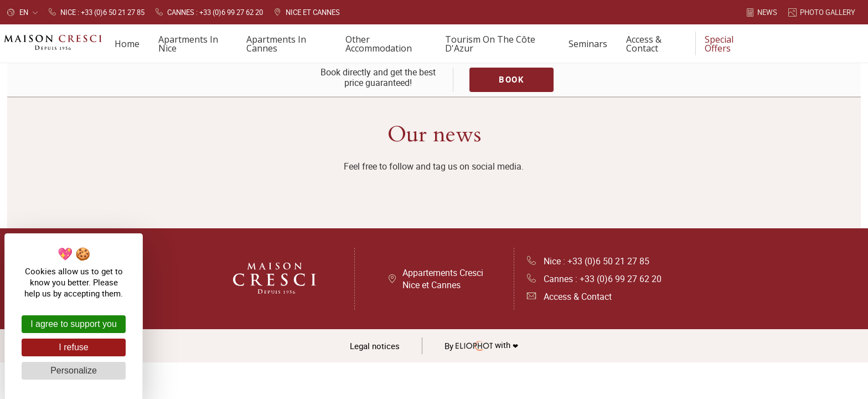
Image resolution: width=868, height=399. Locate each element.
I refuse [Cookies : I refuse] (73, 347)
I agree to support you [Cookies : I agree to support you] (74, 324)
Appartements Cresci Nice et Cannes (443, 279)
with (481, 346)
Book (512, 79)
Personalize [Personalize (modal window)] (74, 370)
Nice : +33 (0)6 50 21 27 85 (588, 261)
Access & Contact (569, 296)
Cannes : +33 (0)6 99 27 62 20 (594, 279)
